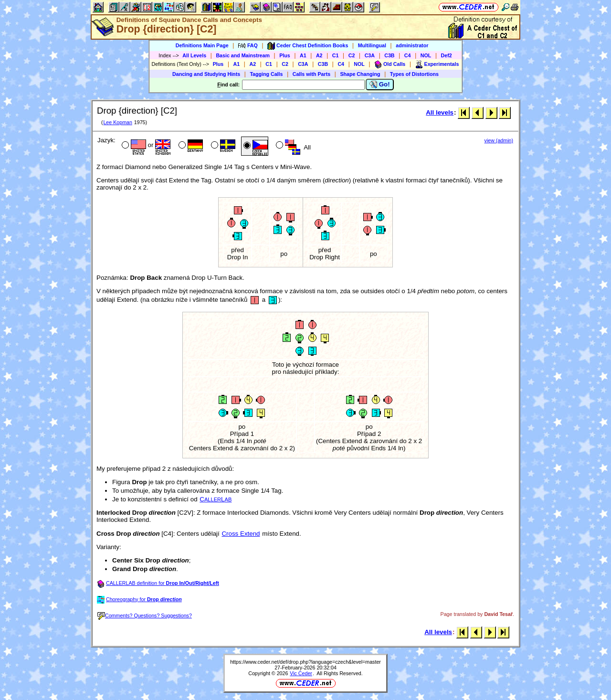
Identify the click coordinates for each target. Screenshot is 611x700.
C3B (389, 55)
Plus (285, 55)
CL (216, 499)
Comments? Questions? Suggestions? (145, 615)
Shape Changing (360, 74)
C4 (408, 55)
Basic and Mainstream (243, 55)
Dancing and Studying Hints (206, 74)
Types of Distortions (414, 74)
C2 (352, 55)
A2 (319, 55)
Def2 (447, 55)
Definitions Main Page (202, 45)
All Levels (194, 55)
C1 (336, 55)
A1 (303, 55)
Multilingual (372, 45)
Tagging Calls (266, 74)
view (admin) (499, 140)
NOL (426, 55)
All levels (440, 112)
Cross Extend (241, 534)
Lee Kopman (117, 122)
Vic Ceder (301, 673)
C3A (370, 55)
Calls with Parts (311, 74)
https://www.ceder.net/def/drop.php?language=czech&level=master (305, 662)
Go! (380, 85)
